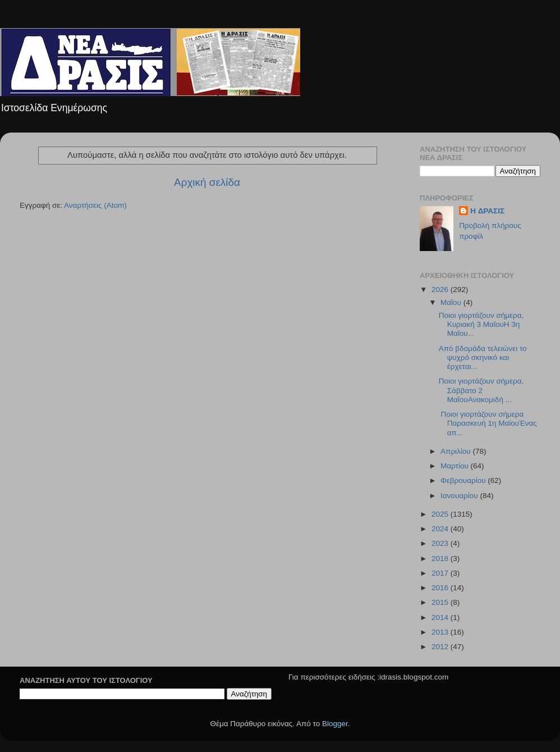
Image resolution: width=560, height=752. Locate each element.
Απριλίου (456, 451)
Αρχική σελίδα (207, 182)
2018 (441, 559)
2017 (441, 573)
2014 (441, 617)
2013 (441, 632)
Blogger (335, 724)
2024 (441, 529)
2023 (441, 543)
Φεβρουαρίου (464, 480)
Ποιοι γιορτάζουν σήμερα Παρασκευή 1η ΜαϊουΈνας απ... (488, 423)
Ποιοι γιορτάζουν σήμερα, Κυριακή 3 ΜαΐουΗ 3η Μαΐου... (481, 324)
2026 (441, 290)
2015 (441, 602)
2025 (441, 514)
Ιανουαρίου (460, 496)
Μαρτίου (456, 466)
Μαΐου (452, 302)
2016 (441, 588)
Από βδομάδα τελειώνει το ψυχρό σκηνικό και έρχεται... (483, 357)
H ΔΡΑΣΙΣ (487, 211)
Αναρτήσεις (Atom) (95, 205)
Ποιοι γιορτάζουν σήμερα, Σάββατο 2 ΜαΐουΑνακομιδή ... (481, 390)
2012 (441, 647)
